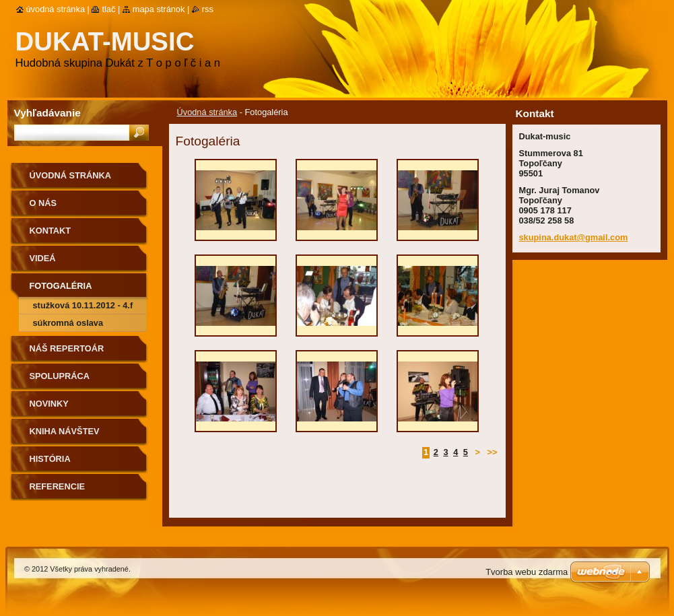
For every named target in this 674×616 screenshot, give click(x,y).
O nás (43, 203)
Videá (43, 258)
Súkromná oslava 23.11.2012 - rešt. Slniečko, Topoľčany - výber (76, 325)
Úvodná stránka (207, 112)
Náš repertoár (67, 348)
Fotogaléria (61, 286)
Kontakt (50, 231)
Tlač (108, 9)
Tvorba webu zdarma (527, 572)
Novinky (49, 404)
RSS (208, 9)
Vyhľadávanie (47, 113)
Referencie (57, 486)
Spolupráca (60, 376)
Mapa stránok (159, 9)
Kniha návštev (65, 431)
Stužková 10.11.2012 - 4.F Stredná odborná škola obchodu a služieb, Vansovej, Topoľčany (83, 307)
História (50, 459)
